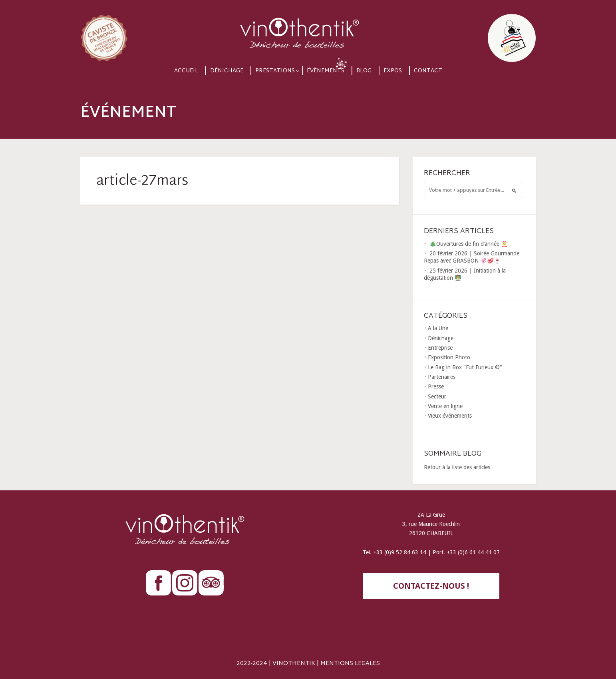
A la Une (438, 328)
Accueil (186, 71)
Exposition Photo (449, 357)
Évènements (326, 71)
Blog (364, 71)
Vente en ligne (445, 406)
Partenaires (442, 377)
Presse (436, 386)
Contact (428, 71)
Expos (393, 71)
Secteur (437, 396)
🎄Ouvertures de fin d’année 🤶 (469, 244)
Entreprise (440, 348)
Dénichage (227, 71)
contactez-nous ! (431, 586)
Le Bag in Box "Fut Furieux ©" (465, 367)
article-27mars (142, 181)
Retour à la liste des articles (457, 467)
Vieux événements (450, 416)
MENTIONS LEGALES (350, 664)
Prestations (275, 71)
